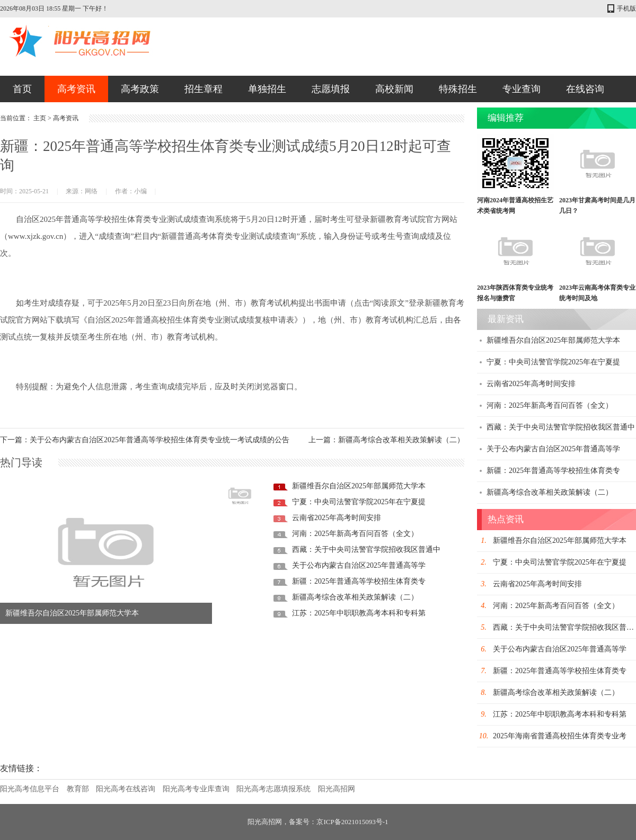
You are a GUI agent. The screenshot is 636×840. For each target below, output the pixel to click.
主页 (40, 118)
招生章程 (204, 89)
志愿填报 (331, 89)
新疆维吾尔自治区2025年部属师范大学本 (72, 613)
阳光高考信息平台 (30, 789)
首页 (22, 89)
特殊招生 (458, 89)
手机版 (626, 8)
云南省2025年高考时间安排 (337, 518)
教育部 (78, 789)
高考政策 (140, 89)
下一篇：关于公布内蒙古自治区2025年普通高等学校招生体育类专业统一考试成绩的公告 (145, 440)
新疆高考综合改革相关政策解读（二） (355, 597)
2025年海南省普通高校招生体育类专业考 (560, 736)
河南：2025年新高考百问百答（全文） (355, 534)
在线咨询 (585, 89)
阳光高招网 (337, 789)
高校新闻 (394, 89)
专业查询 (522, 89)
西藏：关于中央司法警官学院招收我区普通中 (366, 549)
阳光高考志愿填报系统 (273, 789)
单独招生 (267, 89)
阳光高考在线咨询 (126, 789)
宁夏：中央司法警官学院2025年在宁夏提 (359, 502)
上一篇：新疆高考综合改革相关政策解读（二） (386, 440)
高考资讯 (76, 89)
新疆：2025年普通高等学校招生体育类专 (359, 581)
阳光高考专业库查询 (196, 789)
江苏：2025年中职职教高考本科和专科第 (359, 613)
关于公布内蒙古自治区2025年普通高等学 (359, 565)
